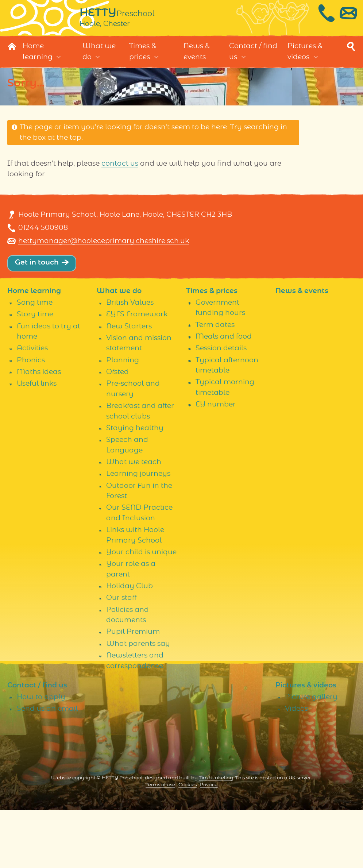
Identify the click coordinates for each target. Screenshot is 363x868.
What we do (99, 57)
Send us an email (47, 767)
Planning (123, 418)
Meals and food (224, 395)
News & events (197, 57)
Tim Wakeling (216, 836)
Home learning (38, 57)
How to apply (41, 755)
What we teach (134, 520)
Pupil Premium (133, 690)
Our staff (121, 656)
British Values (130, 361)
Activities (32, 407)
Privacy (209, 843)
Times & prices (143, 57)
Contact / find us (253, 57)
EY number (216, 463)
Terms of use (160, 843)
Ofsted (117, 430)
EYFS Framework (137, 373)
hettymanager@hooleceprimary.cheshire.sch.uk (104, 299)
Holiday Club (130, 644)
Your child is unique (141, 610)
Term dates (215, 383)
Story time (35, 373)
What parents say (138, 702)
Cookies (188, 843)
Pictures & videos (305, 57)
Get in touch (37, 321)
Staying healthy (135, 486)
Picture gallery (311, 755)
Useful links (37, 442)
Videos (296, 767)
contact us (120, 169)
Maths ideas (39, 430)
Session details (221, 407)
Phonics (31, 418)
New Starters (129, 384)
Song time (35, 361)
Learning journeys (138, 532)
